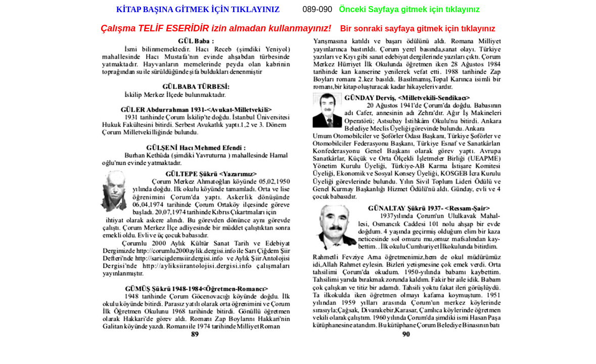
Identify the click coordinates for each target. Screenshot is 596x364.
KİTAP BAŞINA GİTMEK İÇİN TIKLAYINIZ (198, 9)
